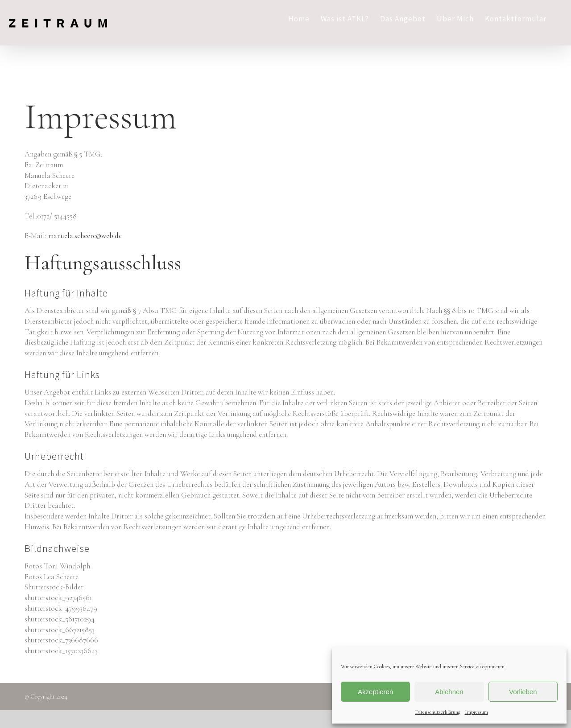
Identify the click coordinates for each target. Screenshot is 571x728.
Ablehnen (449, 692)
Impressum (476, 712)
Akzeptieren (375, 692)
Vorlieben (523, 692)
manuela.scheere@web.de (85, 236)
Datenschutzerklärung (438, 712)
